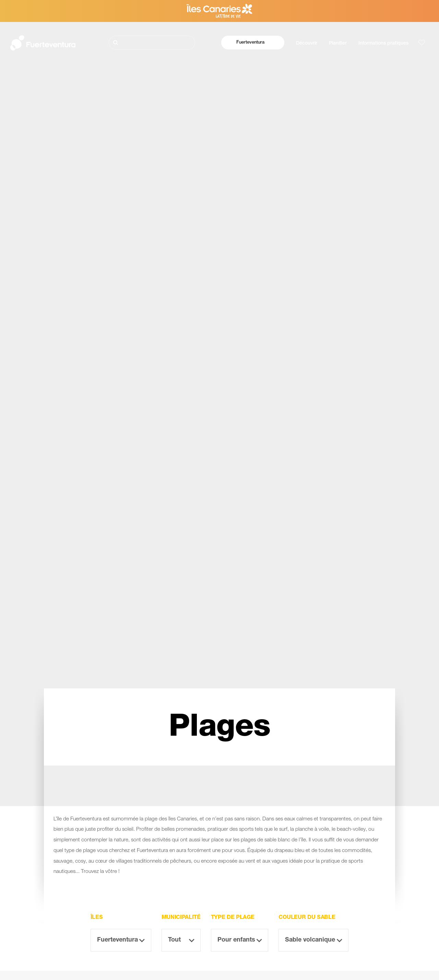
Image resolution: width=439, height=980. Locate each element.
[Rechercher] (152, 43)
